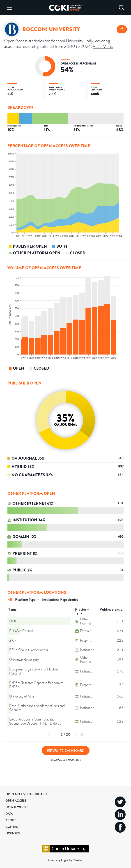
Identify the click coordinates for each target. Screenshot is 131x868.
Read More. (103, 46)
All (10, 600)
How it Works (17, 807)
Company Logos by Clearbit (65, 860)
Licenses (13, 833)
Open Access (16, 801)
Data (9, 814)
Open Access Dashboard (26, 794)
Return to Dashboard (66, 751)
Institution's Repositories (60, 600)
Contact (13, 827)
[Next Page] (75, 734)
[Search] (122, 8)
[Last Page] (83, 734)
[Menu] (9, 8)
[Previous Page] (56, 734)
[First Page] (48, 734)
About (11, 820)
